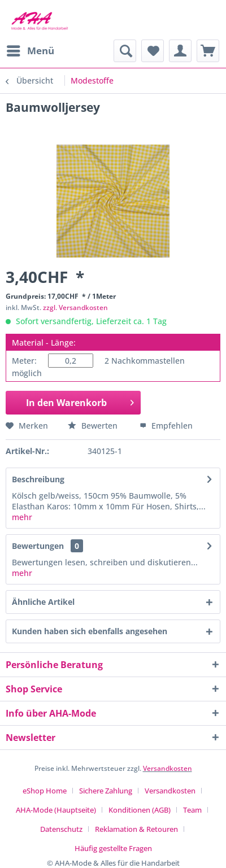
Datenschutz (61, 829)
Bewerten (94, 426)
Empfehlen (166, 426)
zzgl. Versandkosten (75, 307)
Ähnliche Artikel (43, 602)
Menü (31, 49)
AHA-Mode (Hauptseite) (56, 810)
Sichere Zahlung (106, 791)
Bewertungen (38, 546)
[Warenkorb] (208, 51)
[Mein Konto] (180, 51)
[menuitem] (30, 51)
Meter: (24, 361)
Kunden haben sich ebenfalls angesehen (90, 631)
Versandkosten (168, 768)
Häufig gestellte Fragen (113, 848)
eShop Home (45, 791)
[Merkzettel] (153, 51)
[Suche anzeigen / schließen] (125, 51)
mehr (22, 517)
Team (192, 810)
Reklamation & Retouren (136, 829)
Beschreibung (38, 479)
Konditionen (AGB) (140, 810)
